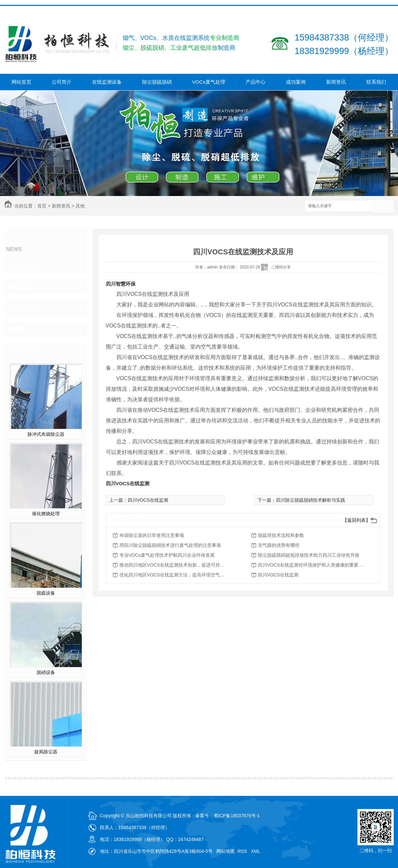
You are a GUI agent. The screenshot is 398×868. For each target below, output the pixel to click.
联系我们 (376, 82)
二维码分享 (281, 267)
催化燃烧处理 (46, 514)
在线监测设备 (107, 82)
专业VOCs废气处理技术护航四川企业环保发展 (167, 555)
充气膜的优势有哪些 (279, 545)
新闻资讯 (336, 82)
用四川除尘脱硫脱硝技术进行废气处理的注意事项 (170, 545)
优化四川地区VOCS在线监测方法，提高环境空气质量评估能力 (172, 575)
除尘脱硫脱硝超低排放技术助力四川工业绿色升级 (309, 555)
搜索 (382, 206)
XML (256, 851)
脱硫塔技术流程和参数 (281, 535)
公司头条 (26, 266)
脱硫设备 (46, 593)
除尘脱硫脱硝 (157, 82)
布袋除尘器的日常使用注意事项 (152, 535)
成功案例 (296, 82)
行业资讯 (26, 287)
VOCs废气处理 (209, 82)
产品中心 (256, 82)
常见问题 (26, 308)
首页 (42, 206)
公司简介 (62, 82)
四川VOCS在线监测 (128, 483)
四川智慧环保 (121, 284)
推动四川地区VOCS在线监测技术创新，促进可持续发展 (172, 565)
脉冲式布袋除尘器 (46, 434)
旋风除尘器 (46, 752)
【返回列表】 (356, 520)
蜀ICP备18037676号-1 (237, 816)
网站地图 (226, 851)
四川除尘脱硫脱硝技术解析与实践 (311, 500)
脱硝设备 (46, 672)
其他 (80, 206)
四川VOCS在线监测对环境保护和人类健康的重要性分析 (311, 565)
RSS (243, 851)
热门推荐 (26, 350)
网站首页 (21, 82)
